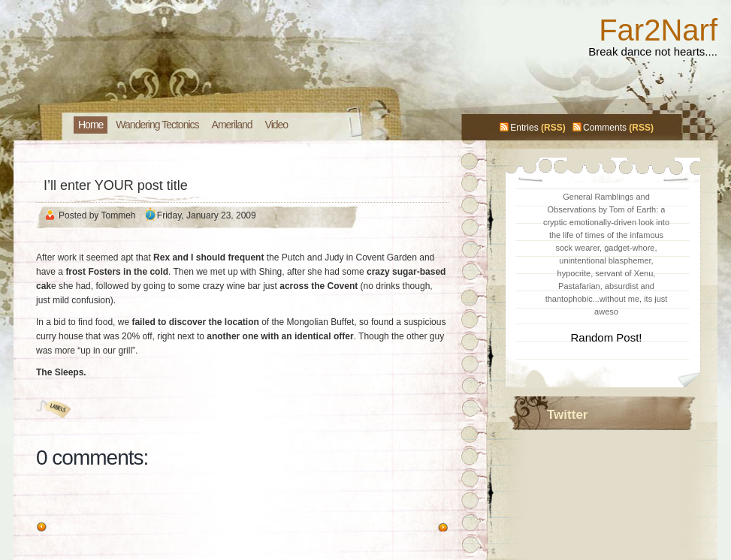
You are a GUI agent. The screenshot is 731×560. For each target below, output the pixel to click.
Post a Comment (69, 504)
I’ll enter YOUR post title (116, 185)
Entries (524, 128)
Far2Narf (658, 30)
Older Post (72, 528)
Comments (605, 128)
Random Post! (606, 337)
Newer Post (410, 528)
